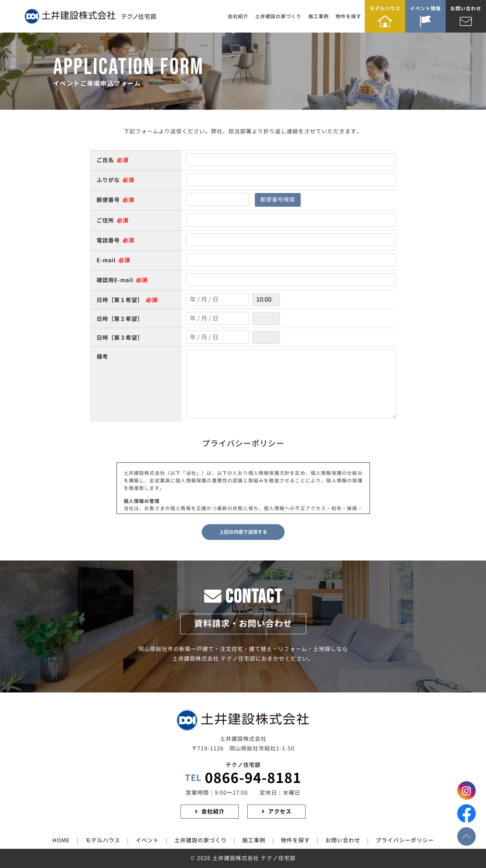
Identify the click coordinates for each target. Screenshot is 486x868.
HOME (61, 840)
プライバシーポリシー (405, 840)
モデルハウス (385, 9)
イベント (147, 840)
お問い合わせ (466, 9)
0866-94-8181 (243, 778)
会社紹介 (238, 16)
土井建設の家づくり (278, 16)
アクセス (280, 812)
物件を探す (348, 16)
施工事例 (319, 16)
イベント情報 (425, 9)
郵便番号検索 (278, 200)
